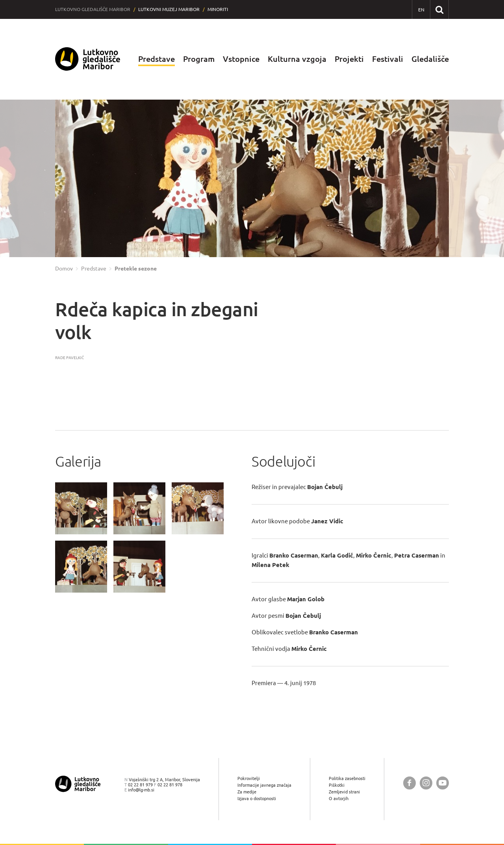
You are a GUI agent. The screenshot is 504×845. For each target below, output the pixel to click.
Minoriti (218, 9)
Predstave (157, 59)
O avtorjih (339, 798)
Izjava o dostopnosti (257, 798)
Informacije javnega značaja (264, 785)
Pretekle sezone (136, 269)
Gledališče (430, 59)
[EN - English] (421, 10)
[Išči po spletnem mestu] (439, 9)
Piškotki (337, 785)
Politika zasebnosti (347, 778)
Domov (64, 269)
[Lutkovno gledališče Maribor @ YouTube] (443, 783)
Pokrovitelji (249, 778)
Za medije (247, 792)
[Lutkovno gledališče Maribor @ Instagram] (426, 783)
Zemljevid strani (344, 792)
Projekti (349, 59)
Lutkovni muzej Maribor (169, 9)
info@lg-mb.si (141, 790)
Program (199, 59)
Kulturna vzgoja (297, 59)
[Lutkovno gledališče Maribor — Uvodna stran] (88, 59)
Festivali (388, 59)
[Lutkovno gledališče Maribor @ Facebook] (409, 783)
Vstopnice (241, 59)
